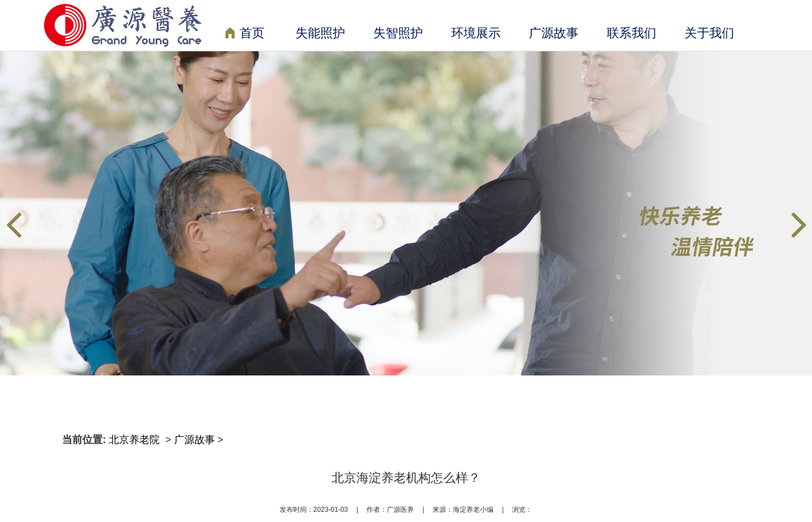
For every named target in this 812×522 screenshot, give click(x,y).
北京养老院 (136, 440)
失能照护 (320, 33)
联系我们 (632, 33)
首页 (245, 34)
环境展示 (476, 33)
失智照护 (398, 33)
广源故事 (554, 33)
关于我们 (709, 33)
